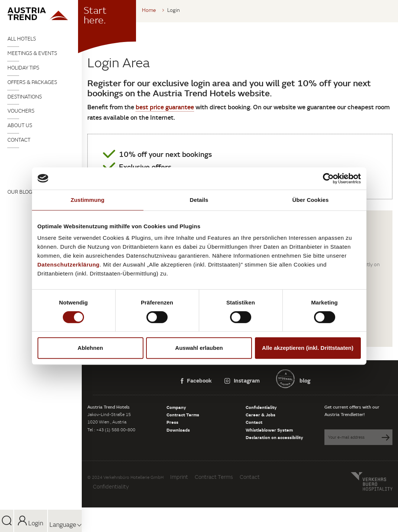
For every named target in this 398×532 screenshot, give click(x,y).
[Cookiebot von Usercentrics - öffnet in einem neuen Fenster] (328, 178)
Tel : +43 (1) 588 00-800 (111, 430)
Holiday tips (23, 68)
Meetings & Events (32, 53)
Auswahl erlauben (199, 348)
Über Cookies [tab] (311, 200)
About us (20, 125)
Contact (19, 140)
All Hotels (22, 39)
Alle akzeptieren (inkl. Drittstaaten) (308, 348)
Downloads (178, 430)
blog (304, 380)
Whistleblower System (269, 430)
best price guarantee (165, 107)
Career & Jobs (261, 415)
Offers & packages (32, 82)
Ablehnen (90, 348)
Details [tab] (199, 200)
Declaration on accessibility (274, 437)
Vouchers (21, 111)
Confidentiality (261, 407)
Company (176, 407)
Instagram (242, 380)
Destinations (25, 97)
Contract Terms (183, 415)
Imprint (179, 477)
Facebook (196, 380)
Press (172, 422)
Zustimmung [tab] (88, 200)
